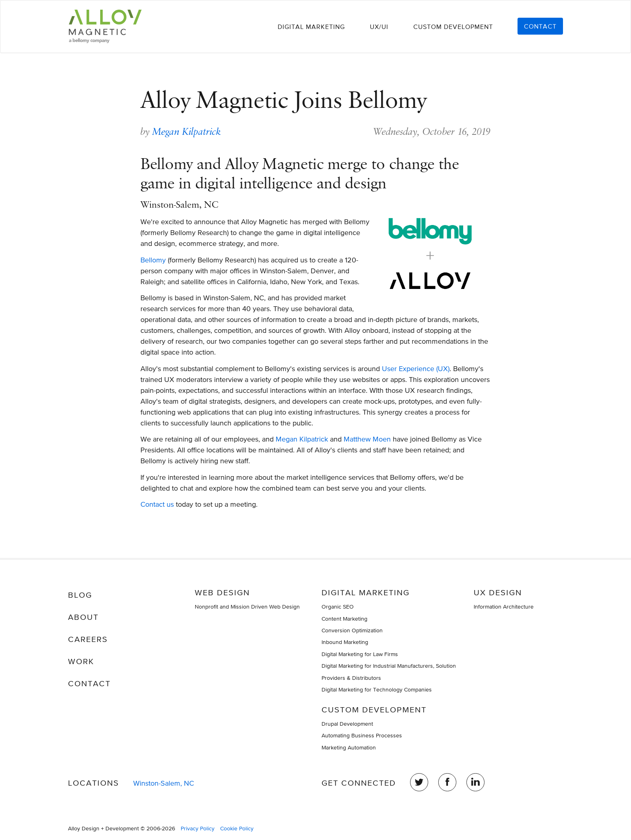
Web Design (222, 592)
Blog (80, 595)
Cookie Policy (237, 828)
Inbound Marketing (345, 642)
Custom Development (453, 27)
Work (81, 661)
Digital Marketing (311, 27)
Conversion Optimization (352, 630)
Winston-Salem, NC (164, 783)
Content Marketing (344, 619)
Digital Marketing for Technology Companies (377, 689)
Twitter (419, 782)
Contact (540, 26)
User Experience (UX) (416, 368)
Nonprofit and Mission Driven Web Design (247, 607)
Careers (88, 639)
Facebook (447, 782)
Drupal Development (347, 724)
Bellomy (153, 260)
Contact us (157, 504)
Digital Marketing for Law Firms (360, 654)
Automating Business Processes (362, 735)
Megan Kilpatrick (187, 132)
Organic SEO (338, 607)
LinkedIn (475, 782)
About (83, 617)
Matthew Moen (367, 439)
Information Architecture (504, 607)
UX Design (498, 592)
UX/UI (379, 27)
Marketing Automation (349, 747)
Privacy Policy (198, 828)
